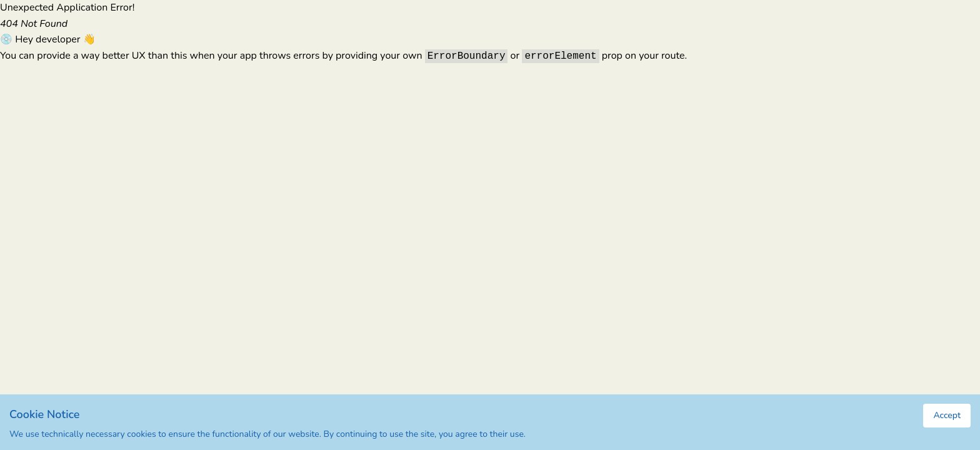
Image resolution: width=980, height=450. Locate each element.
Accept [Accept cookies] (947, 415)
